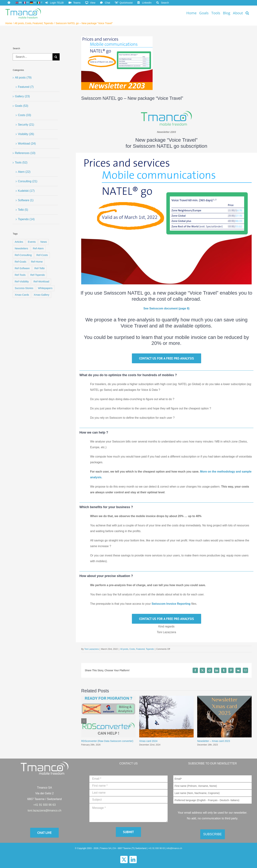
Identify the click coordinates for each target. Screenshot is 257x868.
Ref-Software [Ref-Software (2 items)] (22, 268)
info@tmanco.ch (174, 848)
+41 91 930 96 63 (45, 805)
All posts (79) (23, 78)
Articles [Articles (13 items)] (19, 242)
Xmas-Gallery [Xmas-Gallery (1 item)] (41, 295)
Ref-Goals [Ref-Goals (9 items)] (20, 262)
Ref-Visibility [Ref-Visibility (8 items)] (22, 282)
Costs (132, 649)
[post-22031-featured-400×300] (117, 63)
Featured (140, 649)
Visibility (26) (26, 134)
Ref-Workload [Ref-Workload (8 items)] (41, 282)
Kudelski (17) (26, 191)
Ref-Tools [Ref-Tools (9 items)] (20, 275)
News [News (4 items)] (44, 242)
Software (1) (26, 200)
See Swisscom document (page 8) (167, 308)
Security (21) (26, 125)
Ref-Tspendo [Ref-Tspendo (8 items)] (38, 275)
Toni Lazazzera (91, 649)
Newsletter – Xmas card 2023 (214, 741)
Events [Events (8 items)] (32, 242)
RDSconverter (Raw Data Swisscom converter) (107, 741)
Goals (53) (22, 106)
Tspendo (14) (26, 219)
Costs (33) (24, 115)
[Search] (56, 57)
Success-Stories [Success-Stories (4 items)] (24, 288)
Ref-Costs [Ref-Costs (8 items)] (42, 255)
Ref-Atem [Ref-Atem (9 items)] (38, 248)
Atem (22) (24, 172)
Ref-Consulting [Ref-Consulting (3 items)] (23, 255)
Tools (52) (21, 162)
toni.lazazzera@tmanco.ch (45, 810)
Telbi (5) (23, 210)
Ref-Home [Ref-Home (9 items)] (37, 262)
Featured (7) (26, 87)
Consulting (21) (28, 181)
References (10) (25, 153)
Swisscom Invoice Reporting (171, 604)
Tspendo (150, 649)
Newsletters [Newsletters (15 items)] (21, 248)
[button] (247, 13)
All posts (124, 649)
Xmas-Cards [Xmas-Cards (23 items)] (22, 295)
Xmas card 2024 (148, 741)
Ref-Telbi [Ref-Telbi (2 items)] (40, 268)
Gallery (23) (22, 96)
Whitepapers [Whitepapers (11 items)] (45, 288)
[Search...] (32, 57)
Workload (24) (27, 144)
